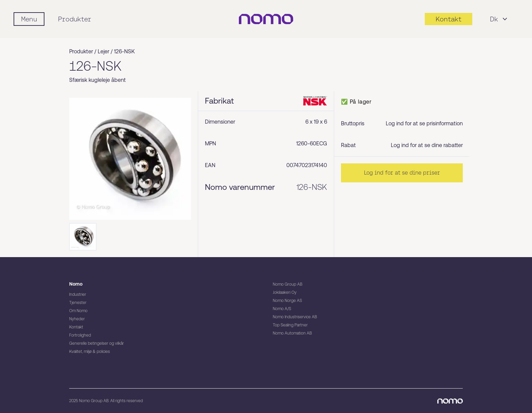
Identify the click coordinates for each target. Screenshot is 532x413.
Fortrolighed (80, 335)
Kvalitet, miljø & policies (90, 352)
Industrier (78, 294)
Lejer (103, 51)
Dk (499, 19)
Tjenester (78, 303)
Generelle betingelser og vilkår (97, 343)
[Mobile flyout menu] (29, 19)
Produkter (75, 19)
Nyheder (77, 319)
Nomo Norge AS (287, 301)
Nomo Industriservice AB (295, 317)
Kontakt (76, 327)
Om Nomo (78, 311)
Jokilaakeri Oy (285, 292)
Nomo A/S (282, 309)
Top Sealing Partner (290, 325)
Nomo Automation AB (292, 333)
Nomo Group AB (288, 284)
